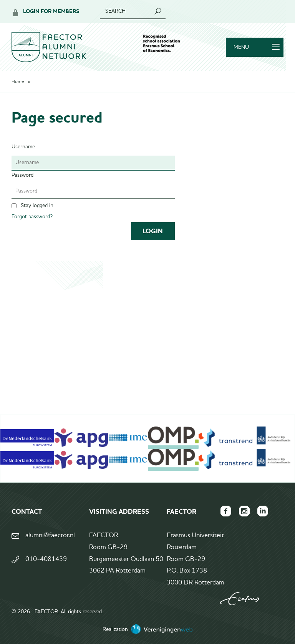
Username (23, 147)
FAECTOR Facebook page (226, 511)
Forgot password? (32, 217)
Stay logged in (37, 206)
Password (22, 175)
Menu (257, 47)
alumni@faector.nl (50, 535)
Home (18, 82)
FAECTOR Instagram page (244, 511)
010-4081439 (46, 559)
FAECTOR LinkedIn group (263, 511)
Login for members (51, 11)
